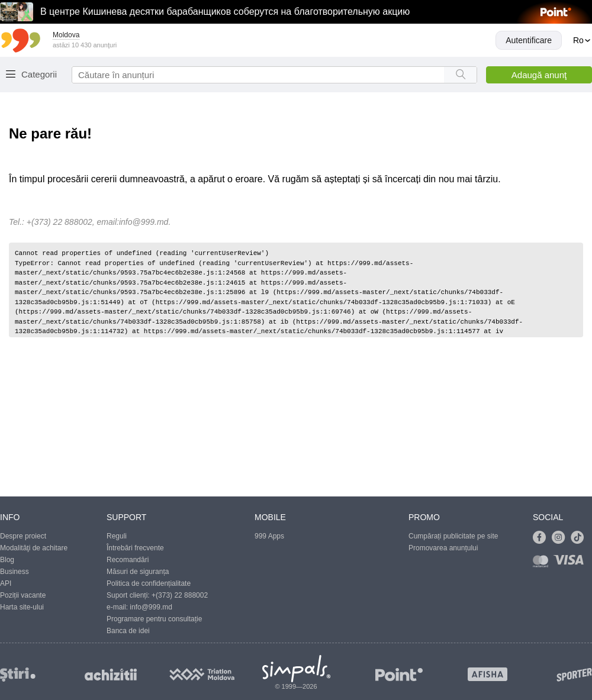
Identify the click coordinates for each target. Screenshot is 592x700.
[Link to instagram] (561, 538)
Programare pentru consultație (154, 619)
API (6, 583)
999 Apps (269, 536)
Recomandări (128, 560)
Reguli (117, 536)
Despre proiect (23, 536)
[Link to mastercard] (543, 564)
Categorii (39, 74)
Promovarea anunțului (443, 548)
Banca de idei (128, 631)
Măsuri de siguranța (138, 572)
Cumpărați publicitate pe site (453, 536)
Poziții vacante (23, 595)
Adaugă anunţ (539, 75)
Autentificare (529, 40)
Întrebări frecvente (135, 548)
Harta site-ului (22, 607)
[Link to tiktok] (580, 538)
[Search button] (460, 75)
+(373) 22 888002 (180, 595)
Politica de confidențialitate (149, 583)
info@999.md (144, 222)
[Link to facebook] (542, 538)
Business (15, 572)
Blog (7, 560)
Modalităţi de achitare (34, 548)
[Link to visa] (571, 564)
